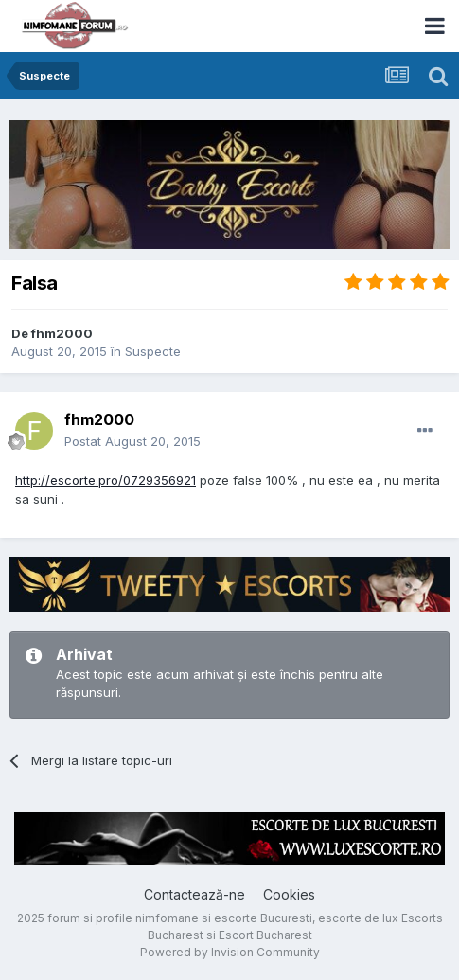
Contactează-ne (194, 894)
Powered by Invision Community (230, 952)
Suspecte (153, 351)
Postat (132, 441)
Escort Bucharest (265, 935)
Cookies (289, 894)
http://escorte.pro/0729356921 (106, 480)
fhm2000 (62, 333)
